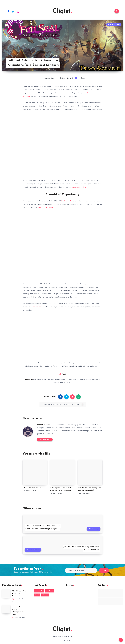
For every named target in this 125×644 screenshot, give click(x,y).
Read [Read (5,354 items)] (37, 595)
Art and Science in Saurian (33, 488)
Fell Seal (51, 380)
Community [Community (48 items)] (39, 591)
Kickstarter (87, 380)
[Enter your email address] (81, 570)
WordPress (68, 636)
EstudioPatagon (69, 641)
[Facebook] (8, 11)
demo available (36, 307)
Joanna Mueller (44, 425)
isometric (76, 380)
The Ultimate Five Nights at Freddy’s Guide (19, 594)
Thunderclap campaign (47, 207)
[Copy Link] (63, 404)
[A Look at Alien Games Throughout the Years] (6, 609)
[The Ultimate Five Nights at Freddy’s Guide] (6, 594)
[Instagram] (18, 11)
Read (64, 374)
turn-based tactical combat (63, 383)
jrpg (81, 380)
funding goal (66, 201)
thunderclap (96, 380)
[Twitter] (13, 11)
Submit (104, 571)
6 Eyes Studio (38, 380)
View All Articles (45, 440)
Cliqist (62, 11)
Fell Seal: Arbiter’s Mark (64, 380)
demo (45, 380)
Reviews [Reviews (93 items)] (45, 595)
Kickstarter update (79, 187)
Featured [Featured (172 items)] (50, 591)
